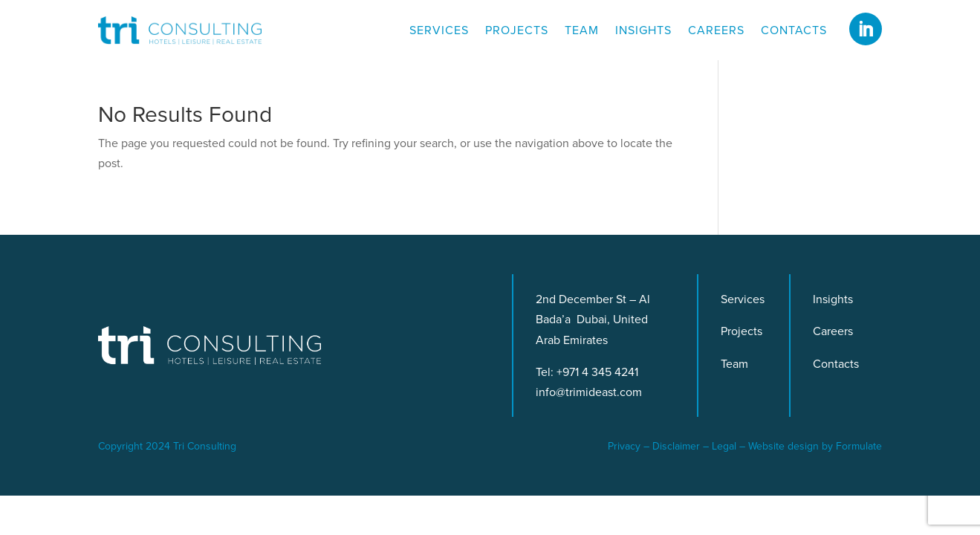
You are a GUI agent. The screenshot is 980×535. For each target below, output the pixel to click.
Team (582, 32)
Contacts (794, 32)
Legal (724, 446)
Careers (716, 32)
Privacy (624, 446)
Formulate (859, 446)
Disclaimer (676, 446)
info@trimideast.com (589, 392)
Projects (517, 32)
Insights (643, 32)
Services (439, 32)
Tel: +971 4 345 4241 (587, 372)
